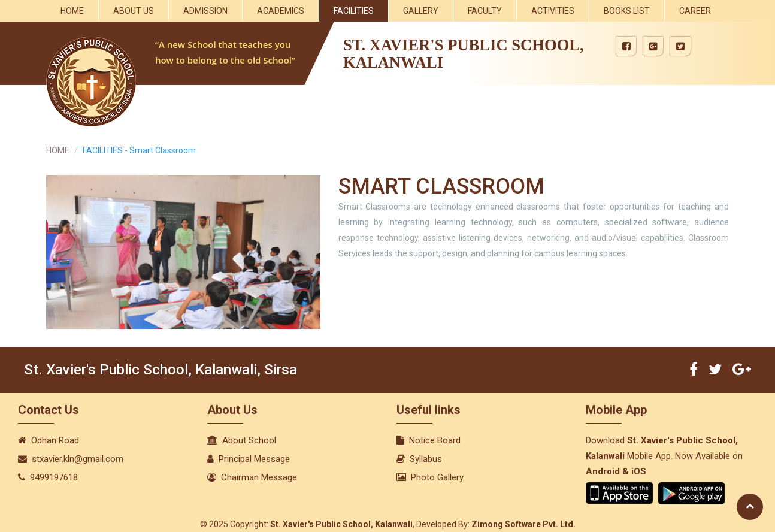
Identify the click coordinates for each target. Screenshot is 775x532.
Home (72, 11)
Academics (281, 11)
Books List (627, 11)
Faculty (485, 11)
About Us (134, 11)
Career (695, 11)
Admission (205, 11)
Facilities (354, 11)
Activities (553, 11)
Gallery (421, 11)
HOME (58, 150)
